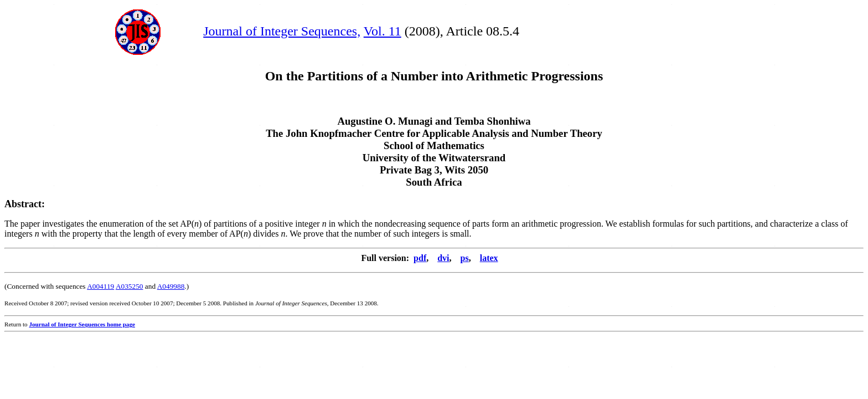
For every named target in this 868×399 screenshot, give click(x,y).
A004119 (100, 286)
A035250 (130, 286)
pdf (420, 258)
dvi (443, 258)
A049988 (171, 286)
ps (465, 258)
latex (489, 258)
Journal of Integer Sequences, (282, 31)
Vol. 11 (383, 31)
